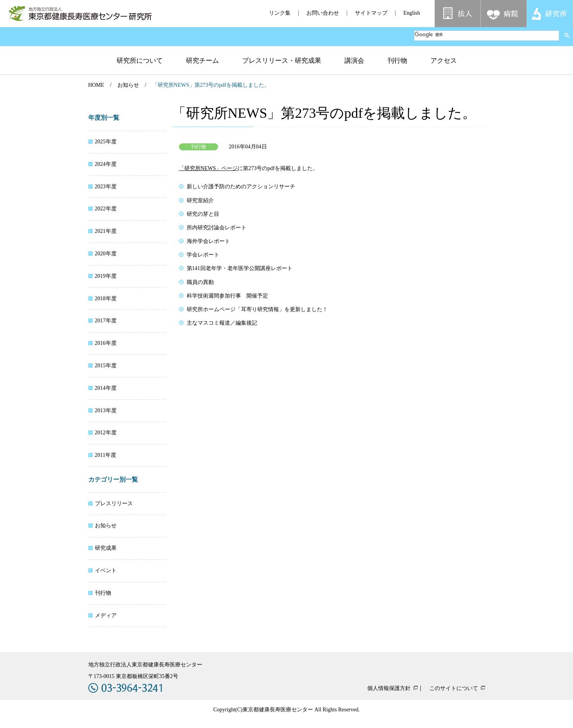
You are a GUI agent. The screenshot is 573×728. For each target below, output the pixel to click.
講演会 (354, 61)
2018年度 (106, 299)
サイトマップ (371, 13)
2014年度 (106, 388)
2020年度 (106, 254)
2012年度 (106, 433)
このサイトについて (454, 688)
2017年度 (106, 321)
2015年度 (106, 366)
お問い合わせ (323, 13)
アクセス (444, 61)
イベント (106, 571)
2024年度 (106, 164)
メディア (106, 615)
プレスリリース (114, 503)
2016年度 (106, 343)
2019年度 (106, 276)
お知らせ (128, 85)
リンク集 (280, 13)
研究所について (140, 61)
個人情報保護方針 (389, 688)
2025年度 (106, 142)
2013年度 (106, 410)
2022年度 (106, 209)
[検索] (487, 34)
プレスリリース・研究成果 (282, 61)
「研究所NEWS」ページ (208, 168)
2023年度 (106, 187)
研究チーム (202, 61)
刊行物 (397, 61)
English (412, 13)
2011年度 (106, 455)
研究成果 (106, 548)
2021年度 (106, 231)
